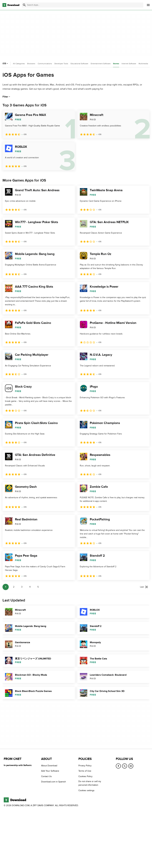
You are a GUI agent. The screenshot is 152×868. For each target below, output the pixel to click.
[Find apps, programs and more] (83, 5)
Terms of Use (85, 771)
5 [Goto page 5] (38, 587)
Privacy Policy (85, 766)
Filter (7, 97)
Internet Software (129, 64)
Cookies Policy (85, 776)
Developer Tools (61, 64)
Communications (45, 64)
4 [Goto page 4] (30, 587)
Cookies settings (86, 790)
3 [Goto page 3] (22, 587)
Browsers (31, 64)
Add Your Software (50, 771)
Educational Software (79, 64)
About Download (49, 766)
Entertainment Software (101, 64)
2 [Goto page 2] (14, 587)
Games (116, 64)
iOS (6, 64)
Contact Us (46, 776)
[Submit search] (24, 5)
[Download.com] (11, 5)
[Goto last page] (144, 587)
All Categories (19, 64)
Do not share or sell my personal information (90, 783)
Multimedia (143, 64)
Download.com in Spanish (54, 782)
